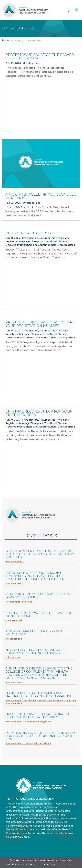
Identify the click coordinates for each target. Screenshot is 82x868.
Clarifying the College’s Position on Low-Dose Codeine (38, 596)
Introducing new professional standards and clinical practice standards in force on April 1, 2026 (36, 576)
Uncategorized (32, 63)
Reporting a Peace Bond (30, 233)
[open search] (70, 10)
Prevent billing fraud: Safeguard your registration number (40, 324)
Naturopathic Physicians (54, 238)
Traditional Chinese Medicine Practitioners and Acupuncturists (41, 702)
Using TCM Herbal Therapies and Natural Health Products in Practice (39, 695)
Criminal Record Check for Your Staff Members (39, 413)
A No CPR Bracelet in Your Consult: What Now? (41, 196)
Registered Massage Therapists (24, 241)
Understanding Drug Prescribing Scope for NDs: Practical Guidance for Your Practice (41, 736)
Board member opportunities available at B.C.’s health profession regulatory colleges (41, 554)
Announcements (15, 562)
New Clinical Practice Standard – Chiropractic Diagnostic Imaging (35, 651)
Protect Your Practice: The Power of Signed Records (40, 56)
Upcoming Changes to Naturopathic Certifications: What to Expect (38, 716)
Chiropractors (30, 238)
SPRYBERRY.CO (67, 864)
